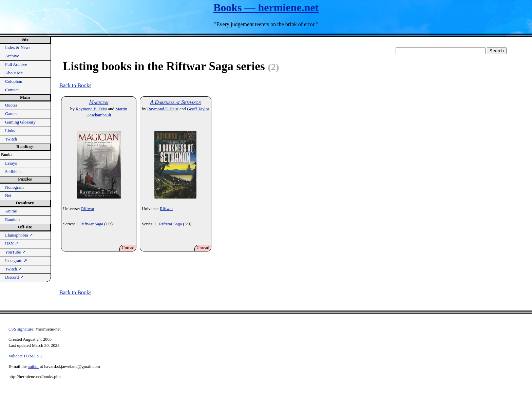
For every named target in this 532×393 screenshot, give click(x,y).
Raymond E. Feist (91, 109)
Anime (11, 211)
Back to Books (75, 85)
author (33, 367)
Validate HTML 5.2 (25, 356)
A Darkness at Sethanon (176, 102)
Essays (11, 163)
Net (8, 195)
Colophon (14, 81)
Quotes (11, 105)
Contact (12, 90)
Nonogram (14, 187)
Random (12, 220)
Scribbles (13, 172)
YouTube (15, 252)
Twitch (11, 139)
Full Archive (16, 64)
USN (12, 244)
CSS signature (21, 329)
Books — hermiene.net (266, 7)
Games (11, 114)
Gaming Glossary (20, 122)
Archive (12, 56)
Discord (14, 277)
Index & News (18, 48)
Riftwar (88, 209)
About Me (14, 73)
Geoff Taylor (198, 109)
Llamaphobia (19, 235)
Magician (99, 102)
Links (10, 131)
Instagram (16, 261)
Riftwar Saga (92, 224)
